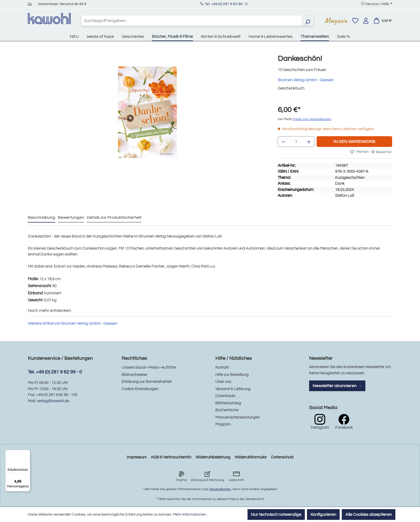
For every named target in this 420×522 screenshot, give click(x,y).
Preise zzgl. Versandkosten (312, 119)
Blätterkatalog (228, 403)
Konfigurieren (323, 514)
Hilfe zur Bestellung (232, 375)
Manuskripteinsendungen (238, 417)
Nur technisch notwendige (276, 514)
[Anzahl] (296, 142)
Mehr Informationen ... (191, 514)
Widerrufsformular (251, 457)
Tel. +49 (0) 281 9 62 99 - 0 (226, 4)
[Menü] (27, 453)
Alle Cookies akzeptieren (369, 514)
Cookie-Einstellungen (140, 389)
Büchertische (227, 410)
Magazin (336, 20)
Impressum (137, 457)
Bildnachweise (134, 375)
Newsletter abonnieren (337, 386)
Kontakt (222, 367)
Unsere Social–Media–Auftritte (149, 367)
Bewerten (384, 152)
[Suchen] (307, 21)
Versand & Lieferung (233, 389)
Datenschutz (282, 457)
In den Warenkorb (354, 142)
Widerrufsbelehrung (213, 457)
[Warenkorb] (383, 21)
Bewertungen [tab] (71, 217)
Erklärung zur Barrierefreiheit (147, 382)
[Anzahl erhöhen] (309, 142)
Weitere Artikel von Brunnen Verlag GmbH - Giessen (73, 323)
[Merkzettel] (355, 21)
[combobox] (192, 21)
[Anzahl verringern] (283, 142)
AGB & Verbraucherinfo (171, 457)
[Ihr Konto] (366, 21)
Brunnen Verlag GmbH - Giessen (306, 80)
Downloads (225, 396)
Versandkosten (220, 489)
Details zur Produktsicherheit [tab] (114, 217)
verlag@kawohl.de (53, 401)
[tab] (42, 218)
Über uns (223, 382)
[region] (147, 118)
